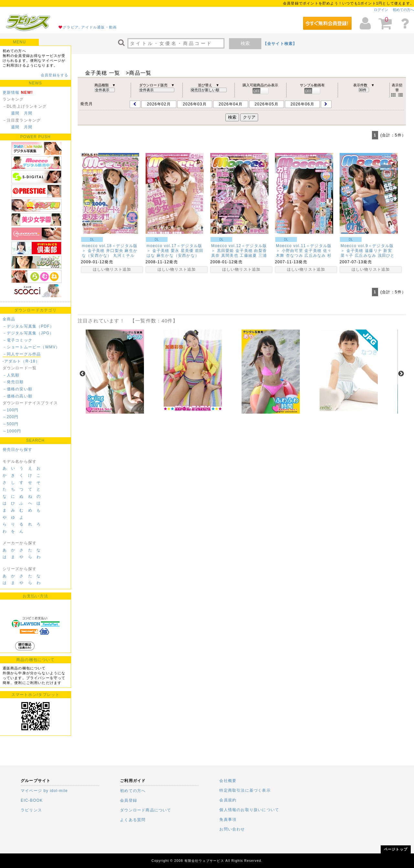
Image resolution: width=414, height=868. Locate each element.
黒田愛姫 (226, 251)
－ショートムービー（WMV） (31, 347)
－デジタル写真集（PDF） (28, 326)
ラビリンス (31, 810)
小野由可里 (292, 251)
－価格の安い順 (17, 389)
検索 (245, 43)
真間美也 (230, 255)
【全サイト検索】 (280, 44)
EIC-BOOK (32, 800)
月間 (28, 113)
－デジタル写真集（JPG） (28, 333)
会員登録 (129, 800)
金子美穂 (96, 251)
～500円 (11, 424)
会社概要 (228, 781)
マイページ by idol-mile (44, 791)
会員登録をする (54, 75)
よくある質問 (133, 820)
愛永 (175, 251)
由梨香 (260, 251)
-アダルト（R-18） (21, 361)
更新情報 (11, 92)
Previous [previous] (82, 374)
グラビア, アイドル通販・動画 (90, 27)
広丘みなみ (315, 255)
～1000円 (12, 431)
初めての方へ (403, 10)
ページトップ (396, 849)
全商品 (9, 319)
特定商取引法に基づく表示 (245, 790)
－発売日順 (13, 382)
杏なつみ (294, 255)
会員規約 (228, 800)
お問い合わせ (232, 829)
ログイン (381, 10)
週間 (15, 113)
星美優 (187, 251)
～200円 (11, 417)
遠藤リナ (373, 251)
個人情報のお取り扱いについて (249, 810)
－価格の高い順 (17, 396)
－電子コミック (17, 340)
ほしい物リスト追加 (112, 269)
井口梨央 (115, 251)
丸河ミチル (124, 255)
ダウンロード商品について (146, 810)
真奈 (215, 255)
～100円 (11, 410)
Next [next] (401, 374)
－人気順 (11, 375)
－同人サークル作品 (22, 354)
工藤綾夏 (248, 255)
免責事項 (228, 819)
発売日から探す (17, 450)
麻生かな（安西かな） (110, 253)
